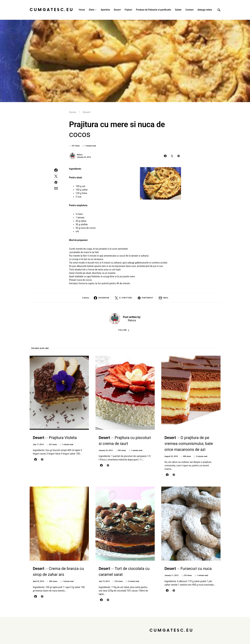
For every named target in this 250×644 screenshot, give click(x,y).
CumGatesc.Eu (52, 10)
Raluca (80, 155)
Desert (86, 112)
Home (73, 112)
